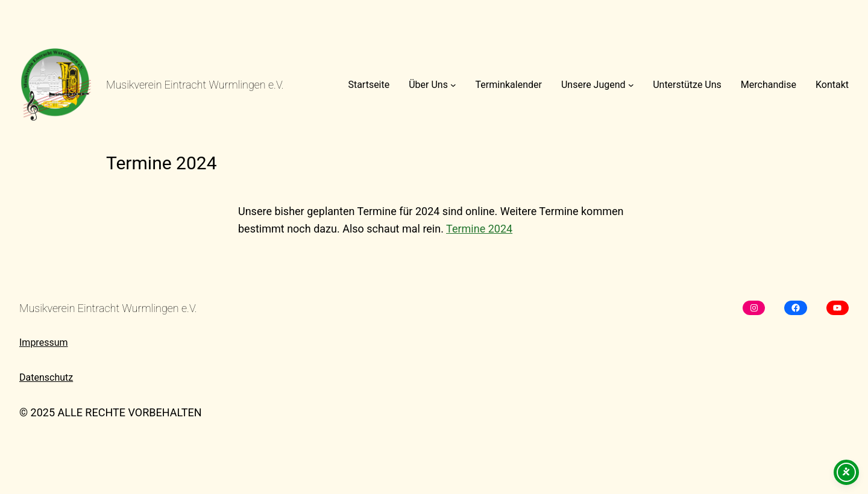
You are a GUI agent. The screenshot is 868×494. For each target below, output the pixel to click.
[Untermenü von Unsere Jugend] (631, 85)
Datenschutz (46, 377)
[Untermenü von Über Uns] (453, 85)
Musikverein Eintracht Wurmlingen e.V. (195, 85)
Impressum (44, 342)
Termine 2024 (479, 229)
